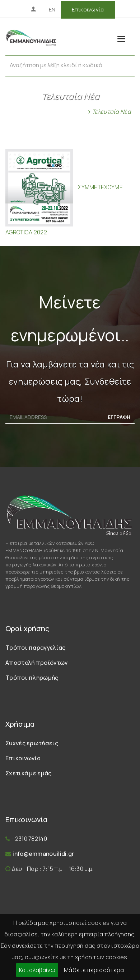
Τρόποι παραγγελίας (35, 648)
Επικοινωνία (88, 9)
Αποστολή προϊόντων (36, 663)
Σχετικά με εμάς (29, 773)
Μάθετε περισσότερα (94, 970)
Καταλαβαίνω (37, 970)
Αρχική (75, 112)
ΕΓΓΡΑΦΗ (119, 417)
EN (52, 9)
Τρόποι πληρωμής (32, 678)
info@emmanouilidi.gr (43, 854)
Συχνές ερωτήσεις (32, 743)
